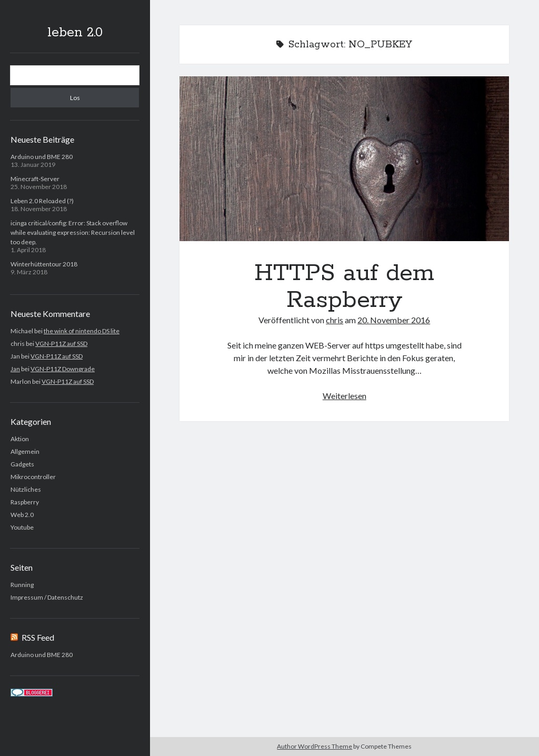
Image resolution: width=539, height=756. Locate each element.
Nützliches (26, 489)
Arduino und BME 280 (42, 157)
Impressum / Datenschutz (47, 597)
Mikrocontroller (33, 477)
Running (22, 585)
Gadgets (22, 464)
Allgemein (25, 451)
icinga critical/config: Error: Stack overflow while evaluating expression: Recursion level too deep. (73, 232)
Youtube (22, 527)
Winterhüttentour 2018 (44, 264)
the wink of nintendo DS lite (82, 331)
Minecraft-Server (35, 179)
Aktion (20, 439)
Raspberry (25, 502)
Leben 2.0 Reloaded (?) (42, 201)
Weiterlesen (345, 396)
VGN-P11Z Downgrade (63, 369)
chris (335, 320)
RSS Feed (38, 637)
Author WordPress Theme (315, 746)
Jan (15, 369)
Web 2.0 (22, 515)
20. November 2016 (394, 320)
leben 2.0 (75, 33)
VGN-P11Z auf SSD (61, 344)
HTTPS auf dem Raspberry (344, 159)
